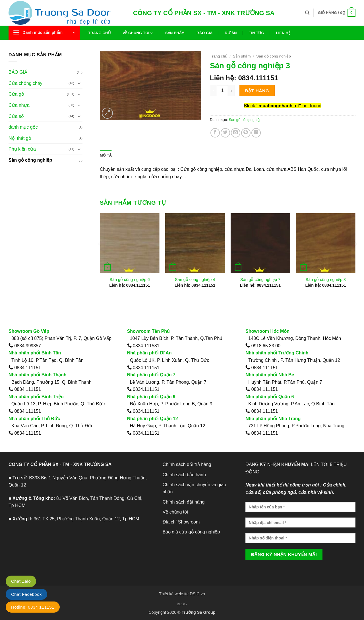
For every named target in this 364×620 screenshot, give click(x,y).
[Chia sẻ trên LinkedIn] (256, 133)
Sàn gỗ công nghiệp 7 (260, 280)
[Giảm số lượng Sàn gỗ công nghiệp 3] (213, 91)
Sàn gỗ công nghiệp (30, 160)
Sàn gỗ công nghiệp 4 (195, 280)
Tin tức (256, 33)
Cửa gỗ (16, 94)
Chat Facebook (26, 594)
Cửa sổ (16, 116)
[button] (337, 13)
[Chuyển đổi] (79, 83)
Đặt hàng (257, 91)
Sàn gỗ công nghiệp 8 (326, 280)
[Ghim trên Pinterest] (246, 133)
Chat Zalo (21, 581)
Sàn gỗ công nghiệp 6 (130, 280)
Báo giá (205, 33)
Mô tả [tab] (106, 155)
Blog (182, 604)
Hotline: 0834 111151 (33, 607)
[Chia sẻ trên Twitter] (225, 133)
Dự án (231, 33)
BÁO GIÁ (18, 72)
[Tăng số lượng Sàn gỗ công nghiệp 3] (231, 91)
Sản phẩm (175, 33)
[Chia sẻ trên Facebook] (215, 133)
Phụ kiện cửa (22, 149)
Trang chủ (99, 33)
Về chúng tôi (138, 33)
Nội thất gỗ (20, 138)
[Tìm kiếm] (307, 13)
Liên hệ (283, 33)
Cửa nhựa (19, 105)
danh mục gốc (23, 127)
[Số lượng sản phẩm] (222, 91)
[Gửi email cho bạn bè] (236, 133)
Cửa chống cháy (25, 83)
